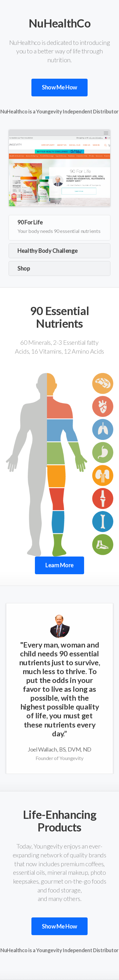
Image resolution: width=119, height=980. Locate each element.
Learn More (60, 565)
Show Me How (59, 87)
